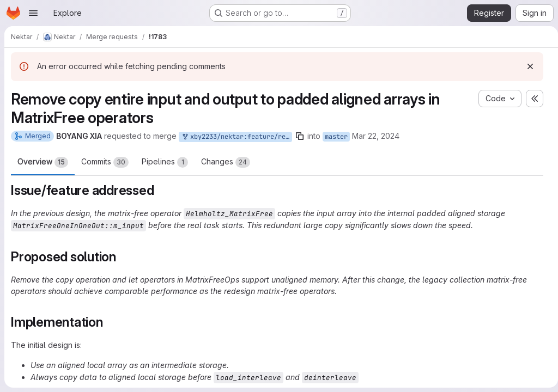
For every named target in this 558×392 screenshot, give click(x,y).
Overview (43, 162)
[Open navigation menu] (33, 13)
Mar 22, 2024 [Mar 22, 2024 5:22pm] (376, 136)
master (336, 137)
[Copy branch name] (300, 136)
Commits (105, 162)
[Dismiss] (526, 66)
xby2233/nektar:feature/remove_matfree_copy (236, 137)
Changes (226, 162)
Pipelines (165, 162)
